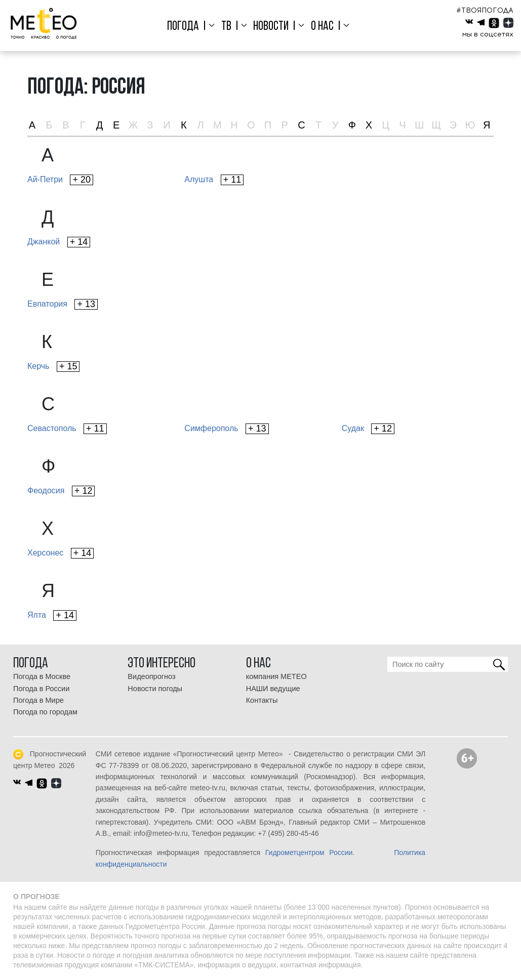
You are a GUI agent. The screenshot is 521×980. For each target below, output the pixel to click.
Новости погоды (155, 689)
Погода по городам (45, 712)
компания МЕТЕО (276, 676)
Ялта (52, 615)
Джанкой (59, 242)
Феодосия (61, 491)
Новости (271, 27)
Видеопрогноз (151, 676)
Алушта (214, 180)
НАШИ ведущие (273, 689)
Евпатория (63, 304)
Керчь (53, 367)
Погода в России (41, 689)
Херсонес (61, 553)
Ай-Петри (60, 180)
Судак (368, 429)
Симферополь (226, 429)
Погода (183, 27)
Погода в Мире (38, 700)
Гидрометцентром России (309, 853)
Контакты (262, 700)
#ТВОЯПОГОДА (485, 10)
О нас (322, 27)
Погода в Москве (42, 676)
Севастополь (67, 429)
